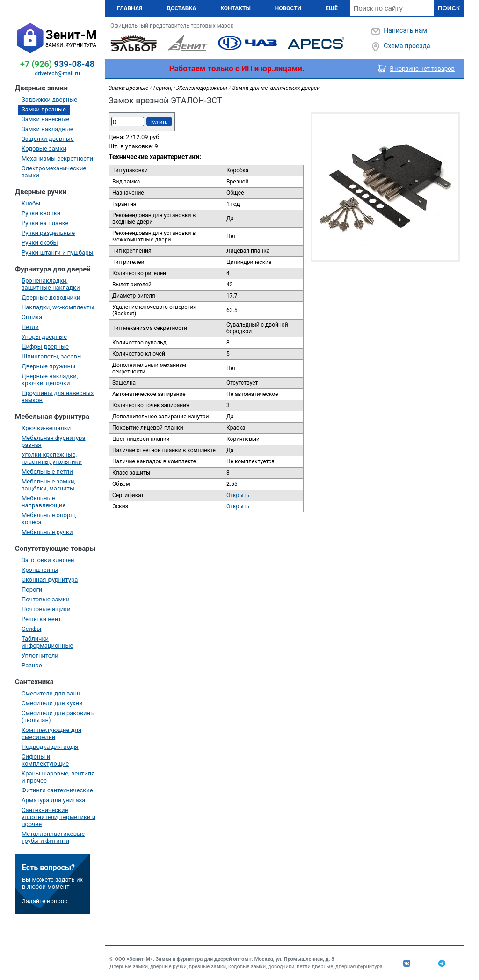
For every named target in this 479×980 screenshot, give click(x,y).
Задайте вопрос (45, 901)
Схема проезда (407, 46)
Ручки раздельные (48, 233)
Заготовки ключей (48, 560)
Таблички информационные (47, 642)
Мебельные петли (47, 472)
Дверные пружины (48, 366)
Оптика (32, 317)
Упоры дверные (44, 337)
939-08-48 (57, 64)
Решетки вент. (42, 619)
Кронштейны (40, 570)
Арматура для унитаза (53, 800)
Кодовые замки (44, 149)
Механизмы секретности (57, 158)
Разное (32, 665)
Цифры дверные (45, 347)
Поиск (449, 8)
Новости (288, 8)
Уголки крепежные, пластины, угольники (52, 458)
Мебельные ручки (47, 532)
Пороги (32, 589)
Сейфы (31, 629)
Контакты (236, 8)
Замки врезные (44, 109)
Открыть (238, 495)
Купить (159, 122)
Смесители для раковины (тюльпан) (58, 717)
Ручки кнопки (41, 213)
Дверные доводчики (51, 297)
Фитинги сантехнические (57, 790)
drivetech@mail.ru (57, 73)
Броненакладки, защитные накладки (51, 284)
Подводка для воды (50, 747)
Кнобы (31, 203)
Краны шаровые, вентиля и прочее (58, 777)
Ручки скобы (40, 243)
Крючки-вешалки (46, 428)
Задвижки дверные (49, 99)
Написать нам (405, 30)
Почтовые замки (46, 599)
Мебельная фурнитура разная (54, 441)
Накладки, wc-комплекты (58, 307)
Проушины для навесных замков (58, 396)
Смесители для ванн (51, 693)
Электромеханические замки (54, 172)
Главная (130, 8)
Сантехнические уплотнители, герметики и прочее (58, 817)
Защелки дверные (48, 139)
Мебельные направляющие (44, 502)
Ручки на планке (45, 223)
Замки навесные (45, 119)
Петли (30, 327)
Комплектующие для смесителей (51, 733)
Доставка (181, 8)
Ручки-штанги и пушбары (58, 252)
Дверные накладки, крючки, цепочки (50, 380)
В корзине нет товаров (423, 69)
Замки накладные (47, 129)
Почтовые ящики (46, 609)
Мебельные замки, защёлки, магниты (48, 485)
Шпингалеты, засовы (52, 356)
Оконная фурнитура (50, 580)
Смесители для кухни (52, 703)
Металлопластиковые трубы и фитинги (53, 837)
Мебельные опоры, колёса (49, 519)
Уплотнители (40, 655)
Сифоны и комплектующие (45, 760)
